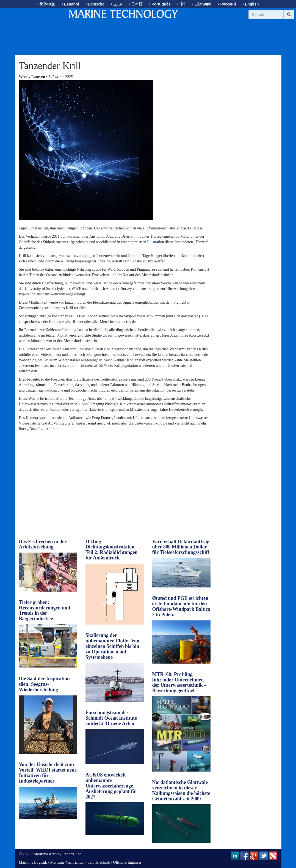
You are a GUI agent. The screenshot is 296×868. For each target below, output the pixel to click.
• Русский (227, 4)
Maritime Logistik (33, 862)
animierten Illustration (147, 242)
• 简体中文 (46, 4)
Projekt (154, 289)
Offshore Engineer (127, 862)
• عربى (116, 4)
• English (251, 4)
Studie (97, 335)
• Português (160, 4)
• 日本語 (136, 4)
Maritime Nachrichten (67, 862)
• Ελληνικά (202, 4)
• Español (70, 4)
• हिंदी (181, 4)
